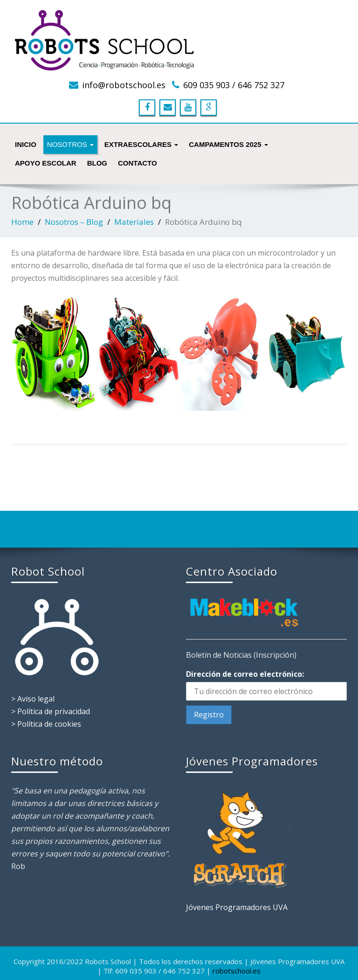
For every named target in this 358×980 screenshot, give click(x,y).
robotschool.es (237, 971)
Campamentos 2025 (228, 144)
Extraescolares (141, 144)
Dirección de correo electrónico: (245, 674)
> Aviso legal (33, 699)
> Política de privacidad (51, 711)
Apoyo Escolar (46, 163)
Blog (97, 163)
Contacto (138, 163)
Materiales (134, 222)
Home (22, 222)
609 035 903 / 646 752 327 (234, 85)
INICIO (26, 144)
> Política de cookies (46, 724)
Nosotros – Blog (74, 222)
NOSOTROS (70, 144)
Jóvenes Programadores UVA (237, 907)
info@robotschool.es (124, 85)
